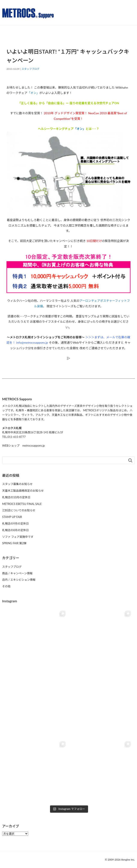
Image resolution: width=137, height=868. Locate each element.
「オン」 (33, 93)
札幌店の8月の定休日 (15, 530)
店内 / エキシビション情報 (19, 580)
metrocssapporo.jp (33, 446)
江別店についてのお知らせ (19, 510)
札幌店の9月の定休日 (15, 523)
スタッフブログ (31, 69)
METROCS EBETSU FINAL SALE (22, 504)
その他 (6, 586)
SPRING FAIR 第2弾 (14, 543)
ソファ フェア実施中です (18, 537)
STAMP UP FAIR (12, 517)
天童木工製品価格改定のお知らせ (23, 491)
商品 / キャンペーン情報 (17, 573)
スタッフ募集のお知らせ (17, 484)
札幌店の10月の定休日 (16, 497)
